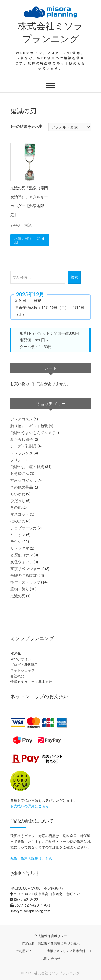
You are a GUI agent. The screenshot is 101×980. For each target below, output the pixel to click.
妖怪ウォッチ (22, 562)
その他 (16, 507)
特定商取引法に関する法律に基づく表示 (51, 943)
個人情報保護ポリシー (51, 936)
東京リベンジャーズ (27, 569)
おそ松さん (20, 473)
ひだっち (18, 501)
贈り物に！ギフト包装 (29, 426)
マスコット (20, 514)
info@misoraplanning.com (30, 911)
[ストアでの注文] (70, 127)
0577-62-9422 (24, 900)
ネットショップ (22, 670)
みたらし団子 (22, 439)
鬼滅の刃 (18, 596)
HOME (16, 653)
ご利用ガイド (25, 951)
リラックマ (20, 548)
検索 (74, 277)
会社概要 (17, 676)
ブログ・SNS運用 (24, 665)
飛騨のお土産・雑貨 (27, 467)
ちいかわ (18, 494)
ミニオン (18, 535)
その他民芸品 (22, 487)
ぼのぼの (18, 521)
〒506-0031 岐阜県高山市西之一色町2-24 (46, 894)
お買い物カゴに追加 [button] (29, 240)
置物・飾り (20, 589)
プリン (16, 460)
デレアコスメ (22, 419)
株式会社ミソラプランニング (50, 32)
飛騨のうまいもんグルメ (31, 432)
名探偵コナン (22, 555)
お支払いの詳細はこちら (29, 806)
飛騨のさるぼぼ (23, 575)
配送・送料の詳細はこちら (31, 858)
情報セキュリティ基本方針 (31, 682)
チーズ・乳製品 (23, 446)
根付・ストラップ (25, 582)
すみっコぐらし (23, 480)
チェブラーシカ (23, 528)
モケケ (16, 541)
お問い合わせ (51, 959)
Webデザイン (21, 659)
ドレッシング (22, 453)
